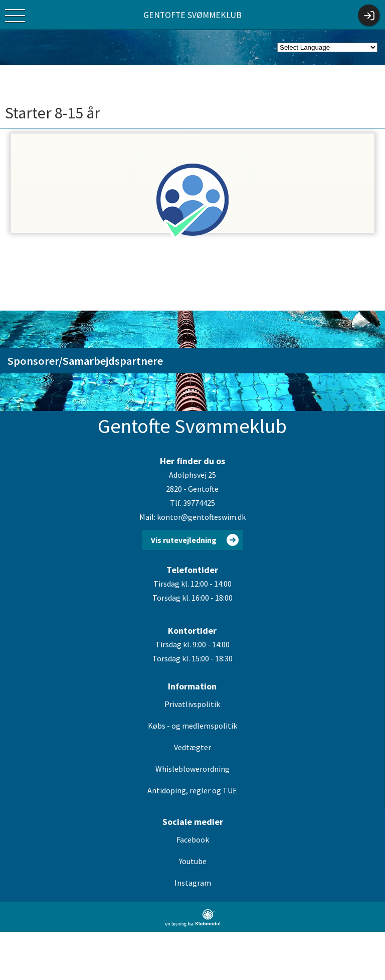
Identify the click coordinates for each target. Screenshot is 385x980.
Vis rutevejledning (184, 540)
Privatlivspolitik (192, 704)
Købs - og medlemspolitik (192, 726)
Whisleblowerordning (192, 769)
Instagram (193, 883)
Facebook (193, 839)
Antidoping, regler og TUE (192, 790)
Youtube (193, 861)
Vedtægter (192, 747)
